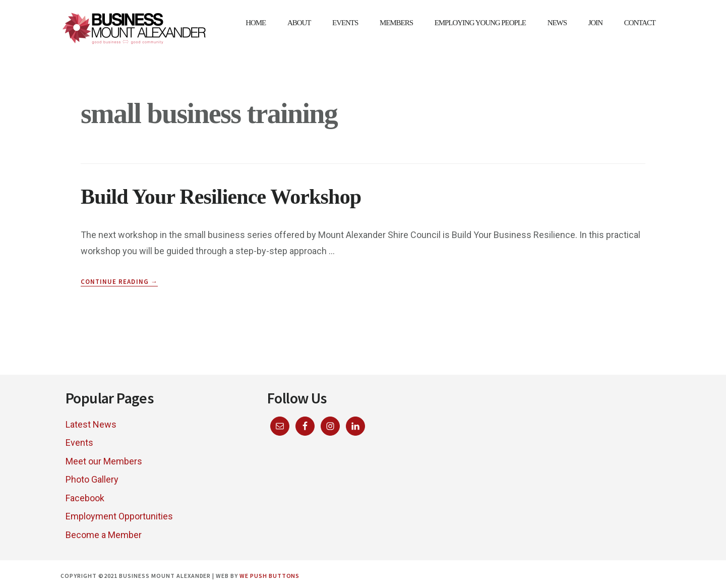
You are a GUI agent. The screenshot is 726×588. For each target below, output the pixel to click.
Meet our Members (104, 461)
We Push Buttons (269, 576)
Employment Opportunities (119, 516)
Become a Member (104, 535)
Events (79, 443)
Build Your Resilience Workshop (221, 197)
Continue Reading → (119, 282)
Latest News (91, 424)
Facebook (85, 498)
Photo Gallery (92, 479)
